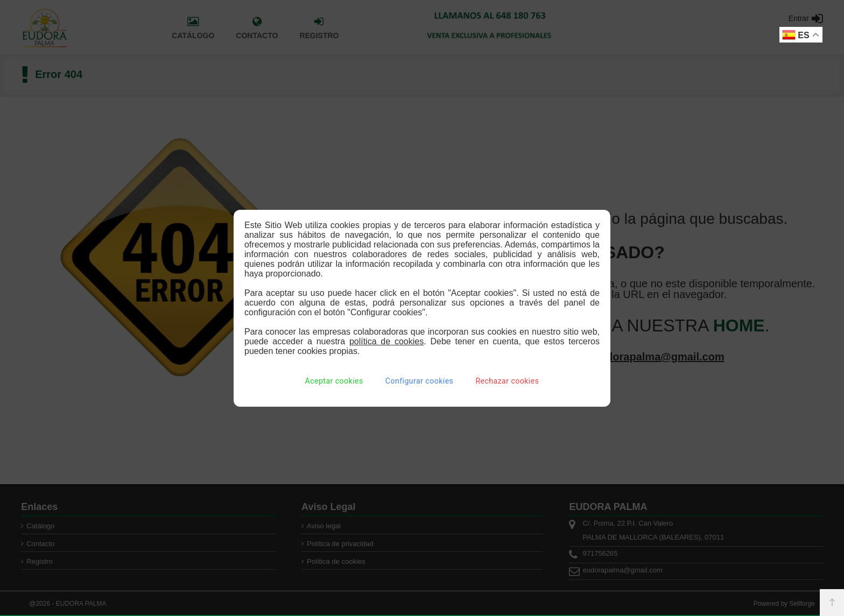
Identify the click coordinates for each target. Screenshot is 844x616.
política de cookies (386, 341)
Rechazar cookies (507, 381)
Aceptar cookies (334, 381)
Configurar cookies (419, 381)
